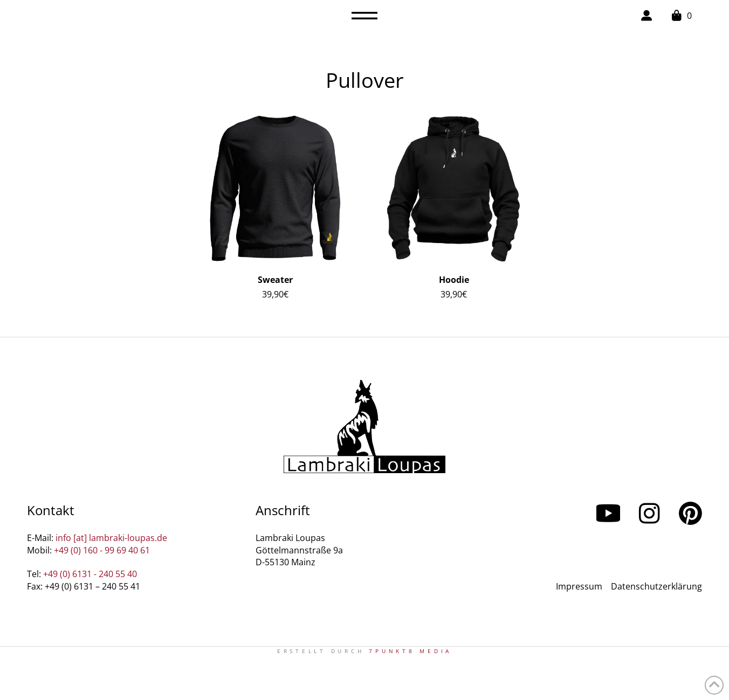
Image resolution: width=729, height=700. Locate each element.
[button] (364, 16)
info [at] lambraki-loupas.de (111, 538)
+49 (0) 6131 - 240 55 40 (90, 574)
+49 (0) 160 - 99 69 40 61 (102, 550)
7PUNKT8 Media (410, 651)
